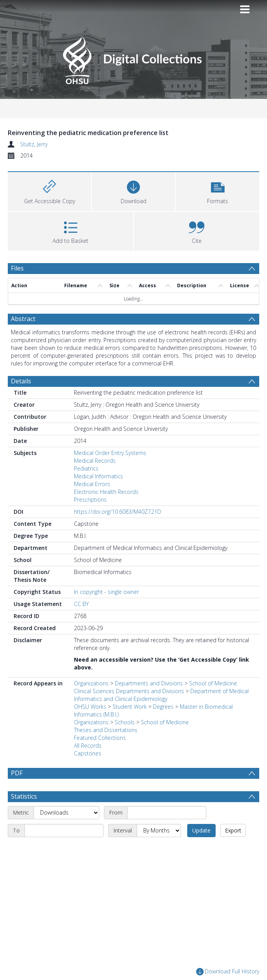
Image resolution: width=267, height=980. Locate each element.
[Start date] (167, 813)
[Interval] (159, 831)
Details (21, 381)
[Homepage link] (133, 58)
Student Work (130, 707)
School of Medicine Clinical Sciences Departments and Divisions (155, 687)
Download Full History (228, 972)
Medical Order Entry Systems (110, 453)
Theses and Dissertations (106, 730)
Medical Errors (92, 484)
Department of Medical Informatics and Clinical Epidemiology (161, 695)
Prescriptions (90, 500)
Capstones (88, 753)
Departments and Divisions (149, 683)
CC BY (81, 604)
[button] (218, 191)
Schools (125, 722)
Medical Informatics (98, 476)
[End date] (64, 831)
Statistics (24, 796)
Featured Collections (100, 738)
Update (201, 830)
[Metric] (66, 813)
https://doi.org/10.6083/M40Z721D (118, 512)
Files (17, 268)
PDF (17, 773)
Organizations (91, 683)
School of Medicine (165, 722)
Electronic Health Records (106, 492)
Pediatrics (86, 468)
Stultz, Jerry (34, 144)
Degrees (163, 707)
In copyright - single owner (106, 592)
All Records (88, 746)
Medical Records (95, 461)
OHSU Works (90, 707)
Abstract (23, 319)
